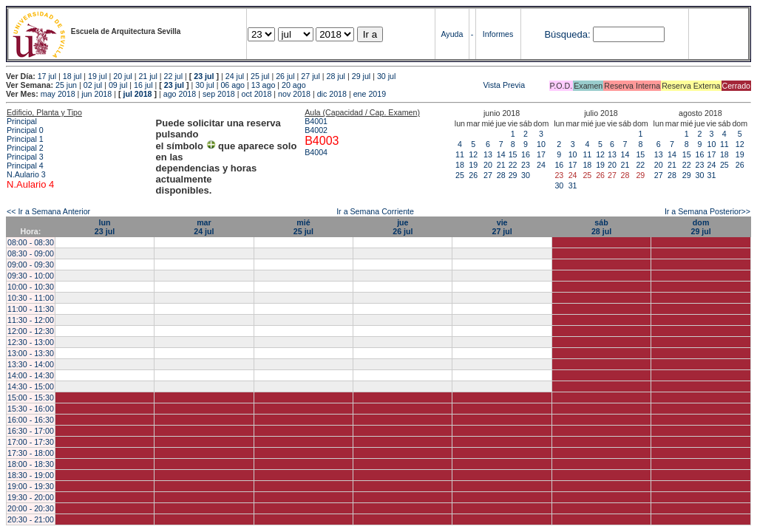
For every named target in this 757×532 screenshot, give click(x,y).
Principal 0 (25, 130)
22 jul (173, 76)
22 (513, 165)
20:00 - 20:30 (31, 508)
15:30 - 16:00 (31, 409)
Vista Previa (417, 85)
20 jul (122, 76)
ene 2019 (370, 94)
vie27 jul (502, 227)
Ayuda (452, 34)
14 (501, 154)
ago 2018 (180, 94)
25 (460, 175)
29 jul (361, 76)
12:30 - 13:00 (31, 342)
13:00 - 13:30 (31, 353)
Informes (498, 34)
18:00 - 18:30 (31, 464)
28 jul (336, 76)
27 (488, 175)
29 (513, 175)
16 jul (143, 85)
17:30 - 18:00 (31, 453)
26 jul (285, 76)
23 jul (204, 76)
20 (488, 165)
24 (541, 165)
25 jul (260, 76)
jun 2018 (96, 94)
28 (501, 175)
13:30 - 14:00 (31, 364)
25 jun (66, 85)
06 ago (232, 85)
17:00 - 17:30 (31, 442)
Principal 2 (25, 148)
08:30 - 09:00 (31, 253)
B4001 (316, 121)
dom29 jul (700, 227)
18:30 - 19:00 (31, 475)
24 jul (235, 76)
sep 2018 (219, 94)
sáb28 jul (601, 227)
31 (573, 185)
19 (473, 165)
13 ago (264, 85)
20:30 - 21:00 (31, 519)
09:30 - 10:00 (31, 276)
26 (473, 175)
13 (488, 154)
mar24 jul (204, 227)
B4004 (316, 152)
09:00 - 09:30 (31, 265)
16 (526, 154)
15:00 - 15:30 (31, 398)
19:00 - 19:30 (31, 486)
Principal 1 (25, 139)
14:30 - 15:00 (31, 386)
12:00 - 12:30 (31, 331)
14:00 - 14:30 (31, 375)
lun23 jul (105, 227)
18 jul (72, 76)
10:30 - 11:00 (31, 298)
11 (460, 154)
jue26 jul (403, 227)
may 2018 (58, 94)
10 (541, 144)
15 (513, 154)
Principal (22, 121)
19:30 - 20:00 (31, 497)
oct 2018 (256, 94)
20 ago (294, 85)
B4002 (316, 130)
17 (541, 154)
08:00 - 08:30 (31, 242)
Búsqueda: (567, 34)
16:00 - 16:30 (31, 420)
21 (501, 165)
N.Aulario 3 (27, 174)
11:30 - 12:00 (31, 320)
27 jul (310, 76)
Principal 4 (25, 166)
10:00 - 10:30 (31, 287)
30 (526, 175)
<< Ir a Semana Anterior (48, 211)
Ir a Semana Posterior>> (707, 211)
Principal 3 (25, 157)
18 (460, 165)
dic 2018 (332, 94)
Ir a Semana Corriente (375, 211)
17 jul (47, 76)
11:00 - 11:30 (31, 309)
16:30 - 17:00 (31, 431)
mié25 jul (303, 227)
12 (473, 154)
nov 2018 (294, 94)
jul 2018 (137, 94)
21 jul (147, 76)
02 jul (93, 85)
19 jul (97, 76)
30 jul (386, 76)
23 (526, 165)
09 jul (118, 85)
